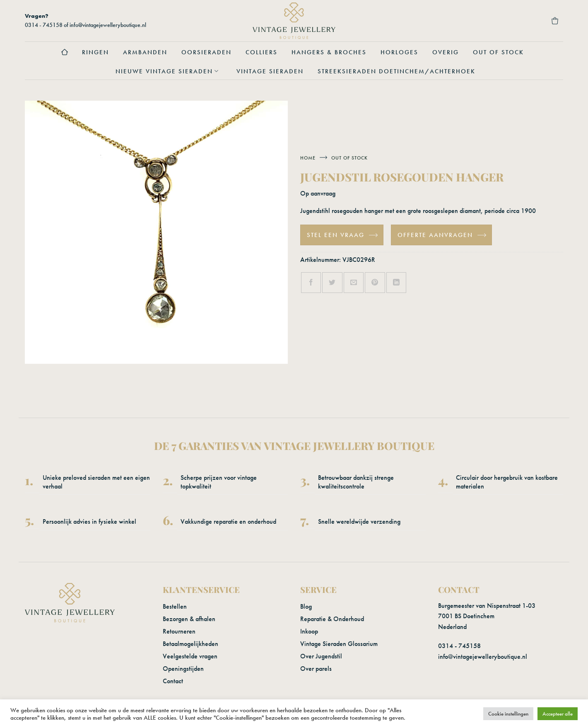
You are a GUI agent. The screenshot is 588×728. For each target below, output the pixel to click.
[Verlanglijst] (533, 21)
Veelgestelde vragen (190, 656)
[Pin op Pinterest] (375, 283)
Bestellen (175, 606)
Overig (446, 52)
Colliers (261, 52)
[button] (488, 21)
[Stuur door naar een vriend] (354, 283)
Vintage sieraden (270, 71)
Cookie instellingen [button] (508, 714)
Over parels (316, 669)
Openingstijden (183, 669)
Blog (306, 606)
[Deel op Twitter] (332, 283)
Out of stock (498, 52)
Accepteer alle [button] (558, 714)
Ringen (95, 52)
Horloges (399, 52)
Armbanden (145, 52)
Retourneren (179, 631)
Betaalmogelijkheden (190, 644)
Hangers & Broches (329, 52)
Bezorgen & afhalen (189, 619)
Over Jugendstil (321, 656)
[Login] (510, 21)
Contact (173, 681)
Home (308, 158)
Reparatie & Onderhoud (332, 619)
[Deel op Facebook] (311, 283)
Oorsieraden (206, 52)
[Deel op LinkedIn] (396, 283)
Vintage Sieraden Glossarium (339, 644)
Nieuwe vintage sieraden (169, 71)
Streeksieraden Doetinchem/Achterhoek (396, 71)
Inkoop (309, 631)
